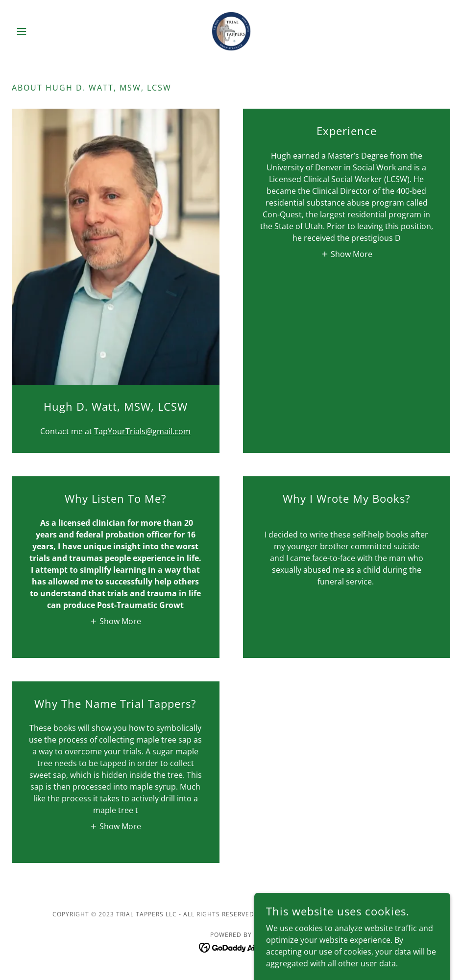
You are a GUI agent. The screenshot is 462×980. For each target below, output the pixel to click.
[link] (231, 31)
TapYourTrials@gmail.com (142, 431)
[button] (45, 31)
